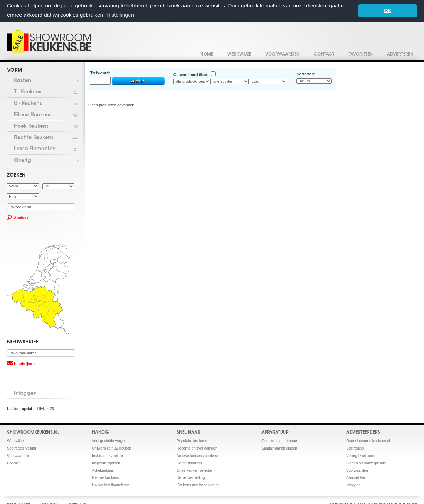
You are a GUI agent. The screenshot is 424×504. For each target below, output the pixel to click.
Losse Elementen (46, 149)
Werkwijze (239, 54)
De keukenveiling (191, 478)
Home (207, 54)
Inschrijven (24, 363)
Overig (46, 161)
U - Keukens (46, 104)
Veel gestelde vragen (109, 441)
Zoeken (21, 217)
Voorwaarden (282, 54)
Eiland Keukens (46, 115)
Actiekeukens (103, 470)
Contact (324, 54)
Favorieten (361, 54)
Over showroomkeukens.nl (368, 441)
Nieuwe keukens (105, 478)
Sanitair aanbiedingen (279, 448)
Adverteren (400, 54)
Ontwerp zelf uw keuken (111, 448)
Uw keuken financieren (111, 485)
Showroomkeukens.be (49, 41)
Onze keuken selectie (194, 470)
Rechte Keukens (46, 138)
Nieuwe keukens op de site (199, 455)
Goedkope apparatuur (279, 441)
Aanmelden (356, 478)
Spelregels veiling (22, 448)
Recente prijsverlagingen (197, 448)
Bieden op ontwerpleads (366, 463)
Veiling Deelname (361, 455)
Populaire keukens (192, 441)
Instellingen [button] (120, 15)
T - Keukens (46, 92)
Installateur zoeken (107, 455)
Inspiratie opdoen (106, 463)
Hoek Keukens (46, 126)
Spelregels (355, 448)
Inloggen (25, 393)
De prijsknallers (189, 463)
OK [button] (388, 10)
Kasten (46, 81)
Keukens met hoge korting (198, 485)
